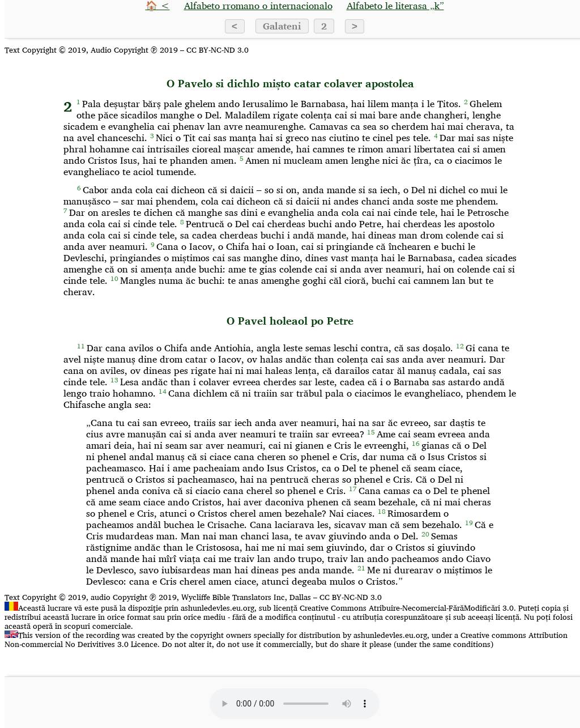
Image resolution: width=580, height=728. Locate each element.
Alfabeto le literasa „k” (395, 6)
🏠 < (158, 6)
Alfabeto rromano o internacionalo (258, 6)
